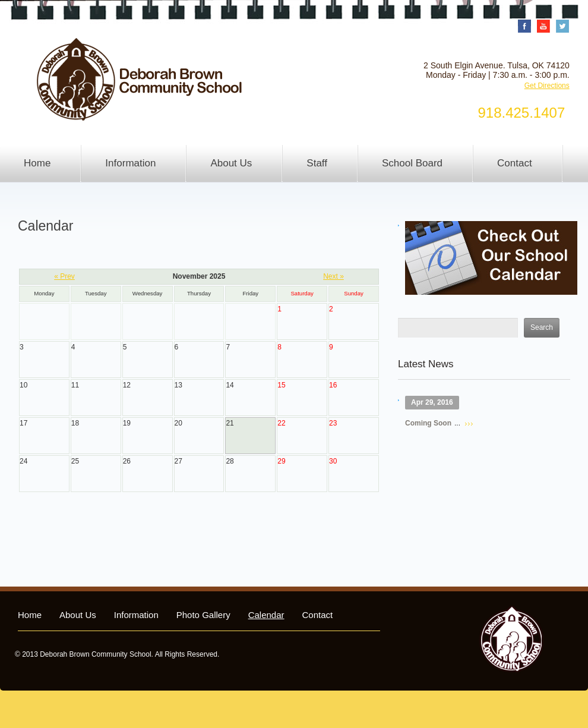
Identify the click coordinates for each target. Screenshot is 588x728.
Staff (317, 163)
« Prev (64, 276)
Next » (333, 276)
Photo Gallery (203, 615)
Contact (515, 163)
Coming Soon (428, 423)
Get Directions (547, 86)
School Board (412, 163)
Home (37, 163)
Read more (469, 424)
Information (130, 163)
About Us (231, 163)
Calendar (266, 615)
